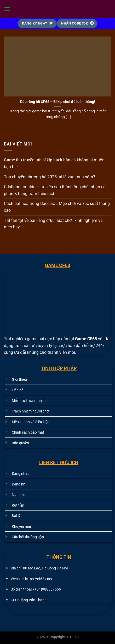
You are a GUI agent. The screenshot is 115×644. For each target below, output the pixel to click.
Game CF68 (87, 339)
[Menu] (7, 9)
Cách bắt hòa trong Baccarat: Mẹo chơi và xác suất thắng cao (57, 207)
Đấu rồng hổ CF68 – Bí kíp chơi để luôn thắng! (58, 102)
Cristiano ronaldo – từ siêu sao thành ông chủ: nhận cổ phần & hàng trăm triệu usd (55, 190)
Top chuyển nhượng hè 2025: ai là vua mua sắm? (50, 177)
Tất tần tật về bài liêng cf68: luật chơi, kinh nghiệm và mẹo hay (53, 224)
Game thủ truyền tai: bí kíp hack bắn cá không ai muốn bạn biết (54, 163)
